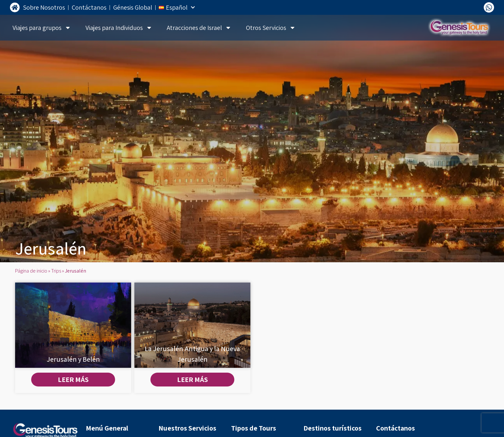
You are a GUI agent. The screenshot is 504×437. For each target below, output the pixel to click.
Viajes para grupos (42, 28)
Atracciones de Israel (199, 28)
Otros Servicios (271, 28)
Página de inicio (31, 271)
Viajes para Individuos (119, 28)
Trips (56, 271)
